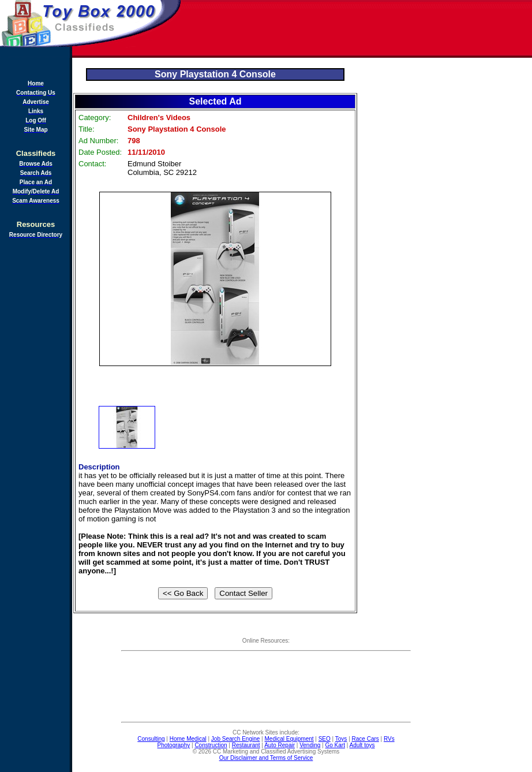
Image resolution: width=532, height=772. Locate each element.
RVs (389, 739)
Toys (341, 739)
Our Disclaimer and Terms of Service (266, 758)
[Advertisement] (357, 29)
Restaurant (246, 745)
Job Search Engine (236, 739)
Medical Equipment (289, 739)
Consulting (151, 739)
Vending (310, 745)
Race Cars (366, 739)
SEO (325, 739)
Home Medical (188, 739)
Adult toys (362, 745)
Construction (211, 745)
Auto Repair (280, 745)
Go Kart (335, 745)
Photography (174, 745)
